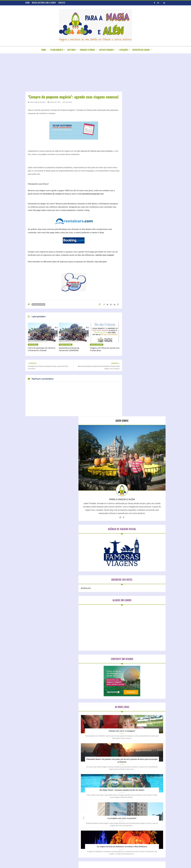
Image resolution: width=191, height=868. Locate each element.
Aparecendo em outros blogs (87, 792)
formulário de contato (52, 194)
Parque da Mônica (135, 702)
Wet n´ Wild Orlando (136, 723)
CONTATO (62, 3)
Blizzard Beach (134, 660)
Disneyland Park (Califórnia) (139, 681)
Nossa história (39, 304)
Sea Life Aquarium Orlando (138, 706)
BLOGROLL (99, 777)
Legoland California (136, 694)
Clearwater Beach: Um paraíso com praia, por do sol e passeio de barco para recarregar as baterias (145, 385)
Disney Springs (134, 673)
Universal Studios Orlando (138, 718)
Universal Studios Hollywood (139, 714)
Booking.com (132, 206)
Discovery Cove (134, 665)
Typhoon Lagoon (135, 710)
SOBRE (89, 777)
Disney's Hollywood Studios (138, 677)
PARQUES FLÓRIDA (87, 50)
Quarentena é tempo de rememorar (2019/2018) (69, 349)
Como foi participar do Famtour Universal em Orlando (42, 349)
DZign (120, 861)
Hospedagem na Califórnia (140, 639)
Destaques (33, 345)
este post (102, 262)
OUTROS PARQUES (106, 50)
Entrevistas (80, 800)
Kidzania (149, 689)
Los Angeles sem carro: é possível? (145, 456)
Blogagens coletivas (84, 796)
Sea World (154, 706)
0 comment (67, 102)
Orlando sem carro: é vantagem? (145, 349)
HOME (27, 3)
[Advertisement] (74, 73)
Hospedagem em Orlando (140, 631)
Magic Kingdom (152, 698)
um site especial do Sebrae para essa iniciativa (93, 151)
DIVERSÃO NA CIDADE (141, 50)
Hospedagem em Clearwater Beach (143, 626)
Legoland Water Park (136, 698)
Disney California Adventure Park (140, 669)
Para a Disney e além (100, 861)
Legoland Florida (151, 694)
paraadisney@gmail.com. (93, 194)
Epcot (152, 685)
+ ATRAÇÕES (123, 50)
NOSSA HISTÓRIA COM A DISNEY (44, 3)
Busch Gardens (148, 660)
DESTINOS (71, 50)
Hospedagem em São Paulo (141, 635)
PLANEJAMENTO (57, 50)
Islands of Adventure (136, 689)
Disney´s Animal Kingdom (138, 685)
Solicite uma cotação (104, 255)
